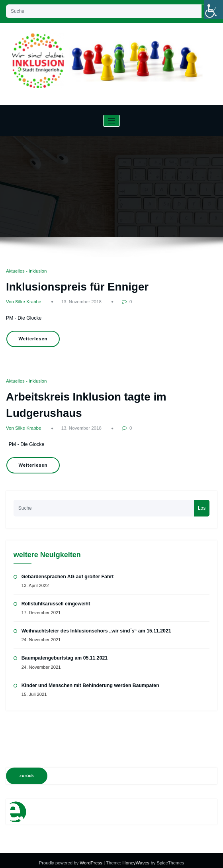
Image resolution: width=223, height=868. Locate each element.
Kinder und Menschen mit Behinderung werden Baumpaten (89, 680)
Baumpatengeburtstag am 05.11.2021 (64, 653)
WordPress (92, 858)
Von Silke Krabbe (23, 301)
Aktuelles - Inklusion (26, 271)
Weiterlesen (32, 338)
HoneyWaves (135, 858)
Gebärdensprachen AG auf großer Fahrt (67, 572)
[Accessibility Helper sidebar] (213, 10)
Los (202, 504)
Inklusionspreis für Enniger (76, 286)
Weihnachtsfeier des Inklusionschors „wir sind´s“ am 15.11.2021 (95, 626)
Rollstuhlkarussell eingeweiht (55, 599)
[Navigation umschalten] (112, 121)
